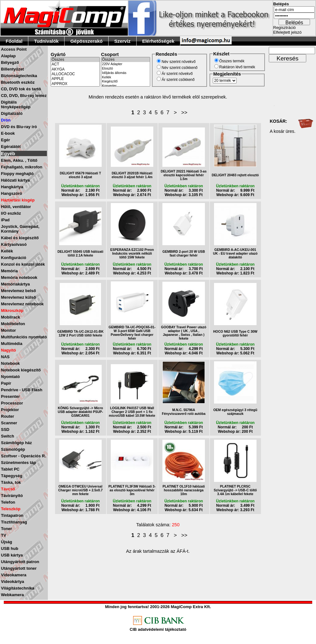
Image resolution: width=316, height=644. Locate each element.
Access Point (14, 49)
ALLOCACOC (75, 74)
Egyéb (8, 153)
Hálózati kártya (15, 180)
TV (4, 535)
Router (8, 416)
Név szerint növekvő (179, 62)
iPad (5, 220)
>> (184, 113)
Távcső (8, 489)
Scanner (9, 423)
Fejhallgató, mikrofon (22, 167)
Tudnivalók (46, 41)
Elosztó (126, 69)
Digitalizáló (12, 113)
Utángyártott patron (20, 562)
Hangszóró (11, 193)
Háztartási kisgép (18, 200)
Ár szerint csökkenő (178, 80)
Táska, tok (11, 482)
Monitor (8, 330)
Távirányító (12, 496)
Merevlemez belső (18, 291)
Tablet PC (10, 469)
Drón (6, 120)
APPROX (75, 84)
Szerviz (122, 41)
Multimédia (12, 344)
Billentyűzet (12, 69)
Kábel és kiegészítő (20, 238)
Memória (9, 271)
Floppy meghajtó (17, 174)
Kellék (7, 251)
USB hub (10, 548)
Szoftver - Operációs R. (23, 456)
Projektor (10, 410)
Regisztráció (285, 28)
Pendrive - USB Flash (22, 390)
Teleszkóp (11, 509)
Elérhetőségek (158, 41)
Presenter (10, 396)
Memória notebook (19, 277)
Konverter (126, 86)
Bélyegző (10, 62)
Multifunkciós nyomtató (24, 337)
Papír (6, 383)
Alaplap (8, 56)
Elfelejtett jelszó (287, 32)
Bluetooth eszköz (18, 82)
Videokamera (14, 575)
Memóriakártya (15, 284)
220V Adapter (126, 64)
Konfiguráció (14, 258)
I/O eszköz (11, 213)
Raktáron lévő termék (237, 67)
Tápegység (12, 476)
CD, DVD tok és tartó (21, 89)
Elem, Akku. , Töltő (19, 160)
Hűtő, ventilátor (16, 207)
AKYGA (75, 69)
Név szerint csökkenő (180, 68)
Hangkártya (12, 187)
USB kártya (12, 555)
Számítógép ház (16, 443)
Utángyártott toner (19, 568)
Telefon (8, 502)
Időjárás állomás (126, 73)
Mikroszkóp (12, 311)
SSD (5, 429)
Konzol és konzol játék (23, 264)
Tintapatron (12, 515)
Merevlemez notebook (22, 304)
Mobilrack (11, 317)
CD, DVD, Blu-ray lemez (24, 96)
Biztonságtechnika (19, 76)
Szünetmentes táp (18, 463)
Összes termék (232, 61)
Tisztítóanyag (14, 522)
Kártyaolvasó (14, 244)
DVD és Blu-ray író (19, 127)
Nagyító (8, 350)
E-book (8, 133)
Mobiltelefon (13, 324)
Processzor (12, 403)
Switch (8, 436)
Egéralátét (11, 147)
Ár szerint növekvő (177, 74)
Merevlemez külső (18, 297)
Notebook (10, 363)
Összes (75, 60)
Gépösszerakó (86, 41)
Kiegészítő (126, 82)
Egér (6, 140)
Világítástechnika (18, 588)
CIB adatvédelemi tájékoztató (158, 629)
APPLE (75, 79)
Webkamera (12, 595)
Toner (6, 529)
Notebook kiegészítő (21, 370)
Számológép (13, 449)
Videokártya (12, 582)
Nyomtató (10, 377)
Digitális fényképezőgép (16, 105)
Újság (6, 542)
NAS (5, 357)
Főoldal (14, 41)
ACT (75, 64)
